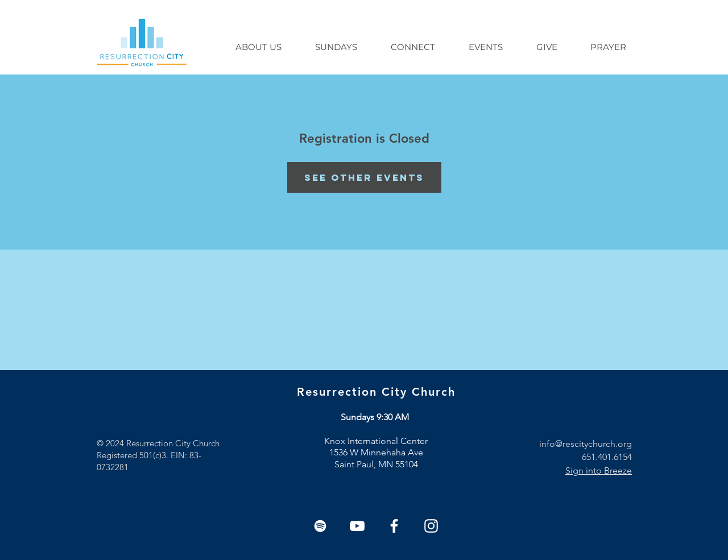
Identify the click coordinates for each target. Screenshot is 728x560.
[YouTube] (357, 526)
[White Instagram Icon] (431, 526)
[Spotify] (320, 526)
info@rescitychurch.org (586, 444)
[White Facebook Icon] (394, 526)
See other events (364, 177)
